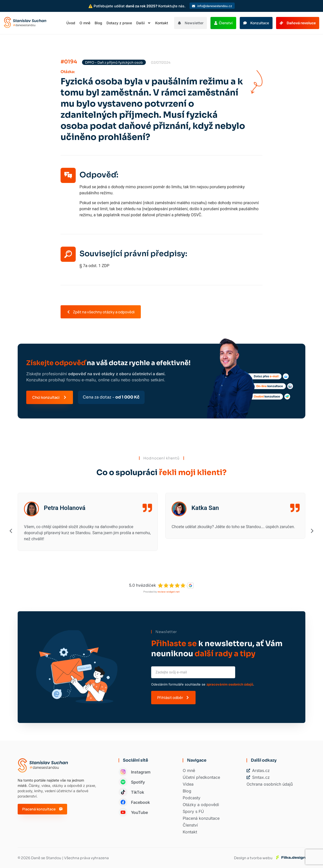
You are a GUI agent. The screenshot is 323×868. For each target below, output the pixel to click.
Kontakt (162, 23)
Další (144, 23)
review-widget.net (169, 592)
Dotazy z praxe (119, 23)
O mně (85, 23)
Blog (98, 23)
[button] (11, 531)
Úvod (71, 23)
